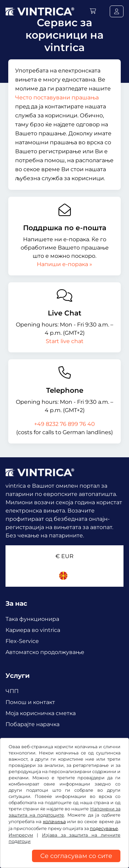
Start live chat (65, 341)
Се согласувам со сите (76, 856)
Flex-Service (22, 641)
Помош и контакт (30, 702)
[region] (64, 863)
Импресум (21, 835)
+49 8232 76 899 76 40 (64, 424)
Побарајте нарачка (33, 724)
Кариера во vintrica (33, 630)
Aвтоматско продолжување (45, 652)
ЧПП (12, 691)
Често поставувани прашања (57, 97)
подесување (104, 828)
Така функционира (32, 619)
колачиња (54, 822)
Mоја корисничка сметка (41, 713)
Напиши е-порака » (64, 264)
